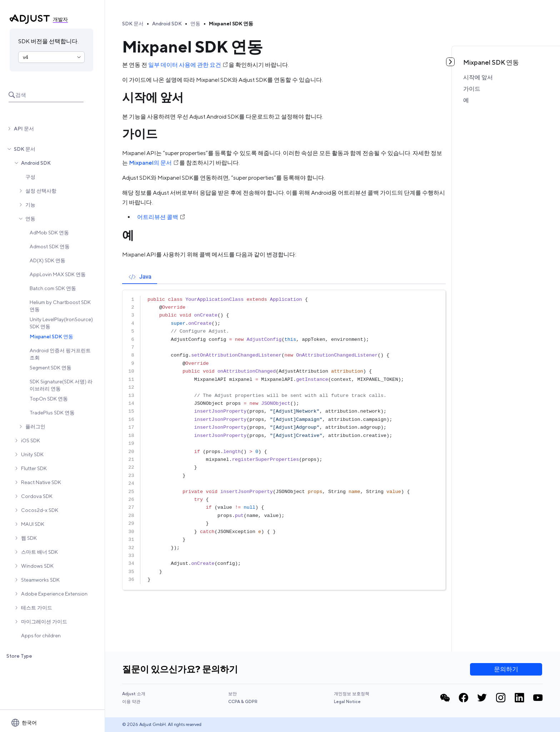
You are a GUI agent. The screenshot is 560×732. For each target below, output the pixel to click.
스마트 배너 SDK (39, 552)
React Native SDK (41, 482)
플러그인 (35, 427)
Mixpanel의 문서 (154, 163)
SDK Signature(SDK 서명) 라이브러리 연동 (61, 385)
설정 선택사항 (41, 191)
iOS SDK (31, 440)
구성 (30, 177)
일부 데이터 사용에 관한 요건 (188, 65)
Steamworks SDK (40, 580)
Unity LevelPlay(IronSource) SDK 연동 (61, 323)
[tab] (140, 277)
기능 (30, 205)
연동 (30, 219)
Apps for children (41, 636)
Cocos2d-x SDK (40, 510)
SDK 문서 (25, 149)
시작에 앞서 (478, 77)
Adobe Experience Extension (54, 594)
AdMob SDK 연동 (49, 233)
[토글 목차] (450, 62)
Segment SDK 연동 (51, 368)
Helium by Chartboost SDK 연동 (60, 306)
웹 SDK (29, 538)
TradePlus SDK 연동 (52, 413)
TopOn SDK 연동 (49, 399)
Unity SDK (32, 454)
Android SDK (36, 163)
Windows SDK (37, 566)
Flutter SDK (34, 468)
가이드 (472, 89)
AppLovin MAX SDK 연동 (58, 274)
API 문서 (24, 129)
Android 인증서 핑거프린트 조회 (60, 354)
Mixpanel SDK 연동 (51, 337)
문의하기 (506, 669)
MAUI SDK (33, 524)
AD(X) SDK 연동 (47, 260)
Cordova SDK (37, 496)
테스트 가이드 (37, 608)
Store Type (19, 656)
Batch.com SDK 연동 (53, 288)
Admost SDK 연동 (50, 247)
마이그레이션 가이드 (44, 622)
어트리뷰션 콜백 (161, 217)
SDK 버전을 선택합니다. (48, 41)
